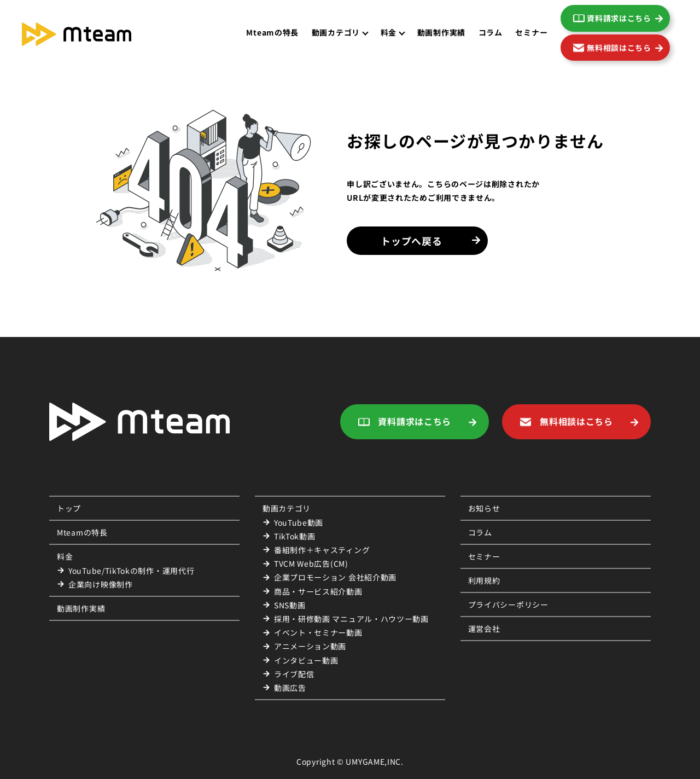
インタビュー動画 (306, 660)
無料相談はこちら (619, 48)
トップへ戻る (411, 241)
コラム (491, 32)
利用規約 (484, 580)
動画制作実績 (441, 32)
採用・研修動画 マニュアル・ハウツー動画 (351, 619)
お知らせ (484, 508)
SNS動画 (290, 605)
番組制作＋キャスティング (322, 550)
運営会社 (484, 629)
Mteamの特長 (272, 32)
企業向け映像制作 (101, 584)
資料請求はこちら (619, 18)
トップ (69, 508)
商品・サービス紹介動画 (318, 591)
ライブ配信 (294, 674)
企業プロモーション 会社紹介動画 (335, 577)
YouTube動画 (299, 522)
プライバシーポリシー (508, 604)
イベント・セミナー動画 (318, 632)
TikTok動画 (295, 536)
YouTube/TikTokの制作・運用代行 (131, 571)
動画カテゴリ (287, 508)
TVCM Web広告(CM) (311, 563)
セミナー (531, 32)
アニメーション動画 (310, 646)
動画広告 (290, 688)
